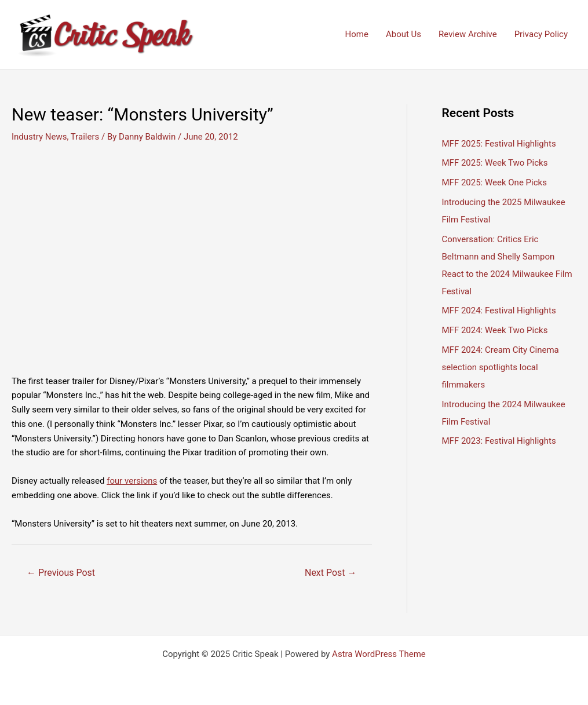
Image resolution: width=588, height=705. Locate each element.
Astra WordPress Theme (379, 654)
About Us (403, 34)
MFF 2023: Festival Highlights (499, 441)
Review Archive (468, 34)
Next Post (331, 573)
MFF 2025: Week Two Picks (495, 163)
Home (357, 34)
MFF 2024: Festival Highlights (499, 311)
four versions (132, 481)
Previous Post (61, 573)
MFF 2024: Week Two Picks (495, 330)
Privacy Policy (541, 34)
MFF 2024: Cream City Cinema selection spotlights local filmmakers (501, 367)
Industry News (39, 137)
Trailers (85, 137)
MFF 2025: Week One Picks (494, 182)
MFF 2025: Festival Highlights (499, 144)
